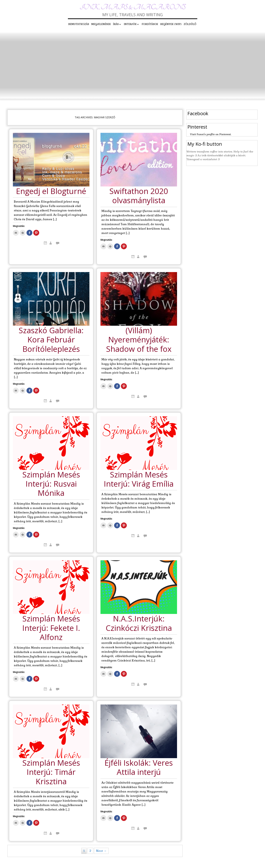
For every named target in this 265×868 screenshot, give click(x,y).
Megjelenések (101, 24)
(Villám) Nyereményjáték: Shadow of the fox (139, 340)
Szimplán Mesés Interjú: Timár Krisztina (51, 772)
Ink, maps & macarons (133, 7)
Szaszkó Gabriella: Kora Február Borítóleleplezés (51, 340)
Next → (101, 851)
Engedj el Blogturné (51, 191)
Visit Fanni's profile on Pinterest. (211, 134)
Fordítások (150, 24)
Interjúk (130, 24)
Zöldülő (190, 24)
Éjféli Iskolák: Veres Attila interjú (139, 768)
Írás (116, 24)
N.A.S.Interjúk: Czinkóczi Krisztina (139, 623)
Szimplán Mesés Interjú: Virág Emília (139, 479)
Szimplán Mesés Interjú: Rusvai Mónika (51, 484)
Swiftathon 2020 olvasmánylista (139, 196)
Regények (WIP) (171, 24)
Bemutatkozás (79, 24)
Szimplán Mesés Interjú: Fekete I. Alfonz (51, 628)
